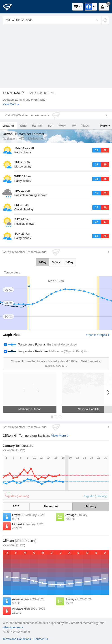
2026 (16, 506)
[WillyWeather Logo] (10, 7)
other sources (12, 627)
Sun (51, 126)
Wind (23, 126)
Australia (9, 138)
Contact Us (41, 639)
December (51, 506)
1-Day (42, 262)
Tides (85, 126)
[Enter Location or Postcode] (56, 20)
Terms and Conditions (17, 639)
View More (10, 104)
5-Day (70, 262)
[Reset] (97, 20)
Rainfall (37, 126)
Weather (8, 126)
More (103, 126)
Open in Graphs (97, 335)
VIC (21, 138)
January (91, 506)
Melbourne (36, 138)
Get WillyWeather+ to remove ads (27, 115)
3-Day (56, 262)
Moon (63, 126)
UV (74, 126)
